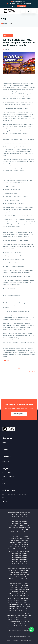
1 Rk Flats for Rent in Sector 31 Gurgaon (19, 620)
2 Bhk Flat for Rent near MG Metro (19, 532)
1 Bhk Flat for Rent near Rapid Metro (19, 570)
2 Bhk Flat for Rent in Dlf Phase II (19, 545)
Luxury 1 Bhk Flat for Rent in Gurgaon (19, 590)
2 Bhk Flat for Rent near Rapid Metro (19, 530)
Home (4, 24)
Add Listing (22, 6)
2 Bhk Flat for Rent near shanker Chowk (19, 528)
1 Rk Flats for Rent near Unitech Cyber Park (19, 615)
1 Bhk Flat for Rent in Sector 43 (19, 562)
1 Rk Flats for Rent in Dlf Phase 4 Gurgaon (19, 605)
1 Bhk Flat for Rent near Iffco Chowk (19, 566)
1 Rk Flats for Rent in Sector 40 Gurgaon (19, 617)
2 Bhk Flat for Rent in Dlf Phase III (19, 543)
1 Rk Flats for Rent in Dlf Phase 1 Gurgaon (19, 611)
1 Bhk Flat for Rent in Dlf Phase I (19, 587)
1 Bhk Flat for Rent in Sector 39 (19, 553)
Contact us (5, 449)
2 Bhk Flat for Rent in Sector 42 (19, 523)
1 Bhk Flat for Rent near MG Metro (19, 572)
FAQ (4, 483)
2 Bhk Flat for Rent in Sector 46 (19, 517)
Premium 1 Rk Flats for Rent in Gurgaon (19, 626)
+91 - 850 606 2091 (13, 4)
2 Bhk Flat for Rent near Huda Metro (19, 534)
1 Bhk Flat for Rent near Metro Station (19, 577)
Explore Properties (19, 414)
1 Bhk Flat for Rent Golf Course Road (19, 579)
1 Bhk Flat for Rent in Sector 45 (19, 560)
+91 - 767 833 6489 (26, 4)
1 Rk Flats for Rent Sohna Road (19, 592)
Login (4, 480)
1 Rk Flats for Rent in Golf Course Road (19, 622)
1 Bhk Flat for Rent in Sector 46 (19, 558)
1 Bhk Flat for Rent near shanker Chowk (19, 568)
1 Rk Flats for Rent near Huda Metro (19, 594)
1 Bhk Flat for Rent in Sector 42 (19, 564)
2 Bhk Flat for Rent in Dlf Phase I (19, 547)
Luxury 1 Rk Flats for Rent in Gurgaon (19, 624)
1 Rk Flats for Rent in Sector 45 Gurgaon (19, 600)
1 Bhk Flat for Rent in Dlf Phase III (19, 583)
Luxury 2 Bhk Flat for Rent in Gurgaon (19, 551)
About (4, 446)
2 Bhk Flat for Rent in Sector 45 (19, 519)
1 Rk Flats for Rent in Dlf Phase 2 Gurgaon (19, 609)
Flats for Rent (6, 461)
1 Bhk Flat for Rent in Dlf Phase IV (19, 581)
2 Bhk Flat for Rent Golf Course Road (19, 538)
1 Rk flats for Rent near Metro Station (19, 630)
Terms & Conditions (13, 641)
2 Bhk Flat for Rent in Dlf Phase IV (19, 540)
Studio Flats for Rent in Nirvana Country (19, 513)
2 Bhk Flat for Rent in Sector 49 (19, 515)
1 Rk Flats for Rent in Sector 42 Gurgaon (19, 598)
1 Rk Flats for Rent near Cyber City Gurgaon (19, 613)
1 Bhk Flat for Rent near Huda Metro (19, 575)
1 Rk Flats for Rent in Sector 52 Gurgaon (19, 602)
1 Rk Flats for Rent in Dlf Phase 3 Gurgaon (19, 607)
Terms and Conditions (8, 476)
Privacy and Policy (7, 473)
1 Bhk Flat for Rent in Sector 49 (19, 555)
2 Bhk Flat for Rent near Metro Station (19, 536)
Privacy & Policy (26, 641)
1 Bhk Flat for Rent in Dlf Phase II (19, 585)
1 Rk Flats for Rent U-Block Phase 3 (19, 596)
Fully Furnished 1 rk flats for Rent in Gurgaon (19, 628)
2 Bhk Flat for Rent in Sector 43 (19, 521)
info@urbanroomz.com (18, 2)
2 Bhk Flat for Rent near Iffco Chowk (19, 525)
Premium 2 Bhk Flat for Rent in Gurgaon (19, 549)
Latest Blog (8, 35)
